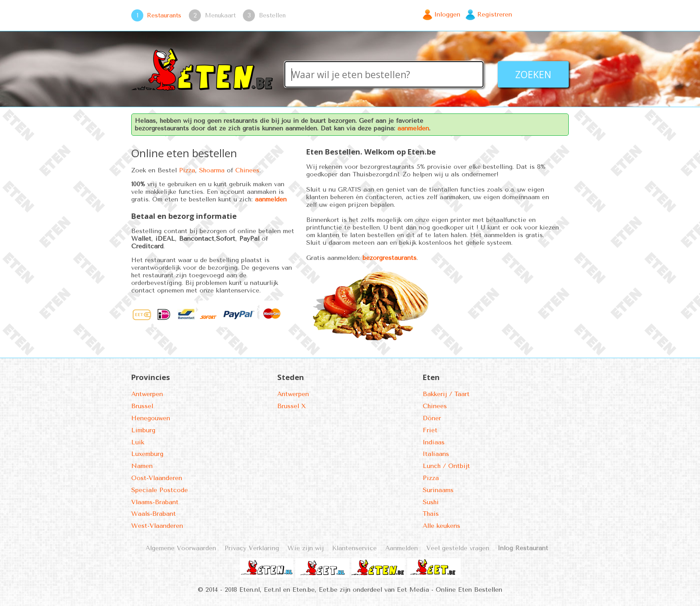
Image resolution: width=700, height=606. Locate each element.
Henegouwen (151, 418)
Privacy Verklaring (252, 548)
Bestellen (272, 15)
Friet (430, 430)
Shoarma (212, 170)
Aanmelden (402, 548)
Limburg (143, 430)
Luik (138, 442)
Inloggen (447, 15)
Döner (432, 418)
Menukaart (220, 15)
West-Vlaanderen (157, 526)
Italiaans (436, 454)
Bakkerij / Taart (446, 394)
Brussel (142, 406)
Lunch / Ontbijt (446, 466)
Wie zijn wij (306, 548)
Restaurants (164, 15)
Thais (431, 514)
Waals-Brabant (154, 514)
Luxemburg (147, 454)
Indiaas (434, 442)
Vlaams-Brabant (155, 502)
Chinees (247, 170)
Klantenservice (354, 548)
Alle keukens (442, 526)
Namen (142, 466)
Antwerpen (147, 394)
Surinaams (438, 490)
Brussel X (292, 406)
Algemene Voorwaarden (181, 548)
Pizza (187, 170)
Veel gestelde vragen (458, 548)
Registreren (495, 15)
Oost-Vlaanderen (157, 478)
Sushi (431, 502)
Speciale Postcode (160, 490)
